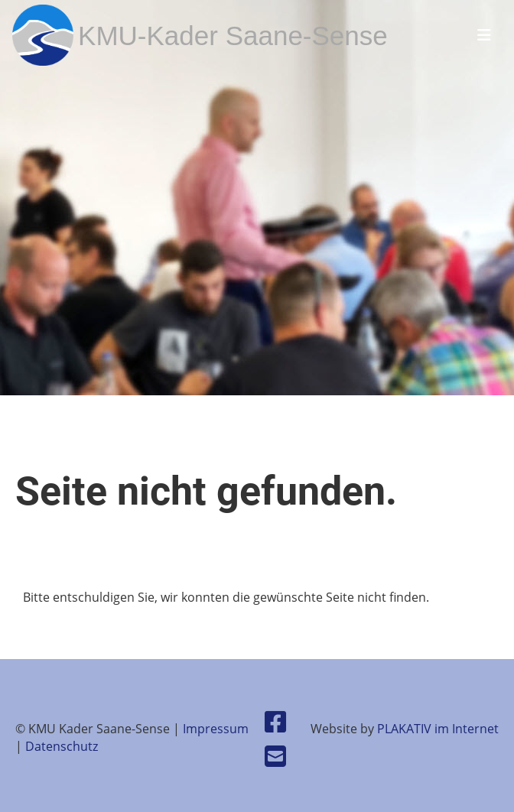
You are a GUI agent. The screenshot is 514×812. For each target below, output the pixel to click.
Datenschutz (62, 746)
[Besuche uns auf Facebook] (275, 721)
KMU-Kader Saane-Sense (233, 36)
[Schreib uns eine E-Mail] (275, 756)
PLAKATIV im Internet (438, 729)
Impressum (216, 729)
